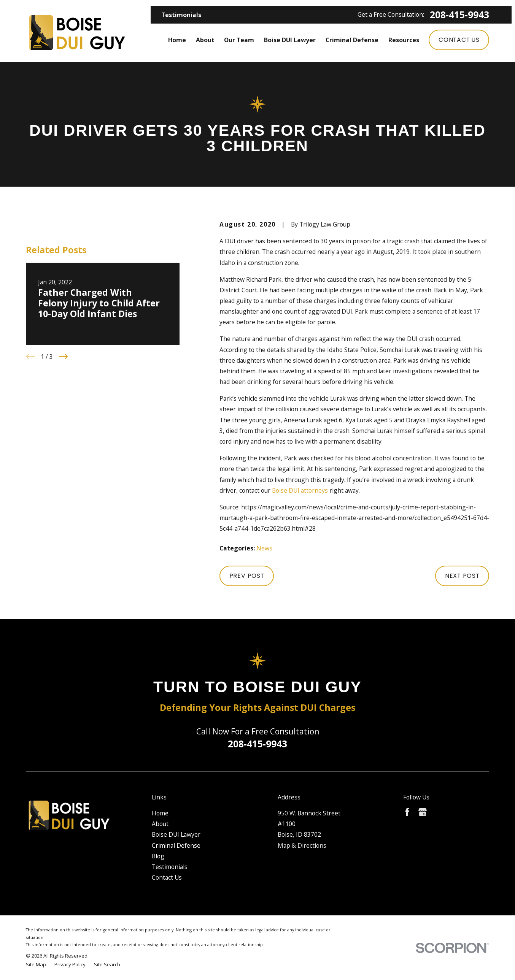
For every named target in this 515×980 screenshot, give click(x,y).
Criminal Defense (176, 845)
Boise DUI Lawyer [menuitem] (290, 40)
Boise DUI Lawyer (176, 834)
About (160, 824)
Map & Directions (302, 845)
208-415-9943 (459, 15)
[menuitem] (36, 965)
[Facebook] (407, 812)
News (264, 548)
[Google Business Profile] (423, 812)
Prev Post (247, 576)
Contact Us (459, 40)
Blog (158, 856)
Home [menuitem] (177, 40)
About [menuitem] (205, 40)
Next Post (462, 576)
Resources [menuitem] (404, 40)
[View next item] (64, 357)
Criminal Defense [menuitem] (352, 40)
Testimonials (181, 15)
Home (160, 813)
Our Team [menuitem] (239, 40)
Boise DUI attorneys (300, 490)
